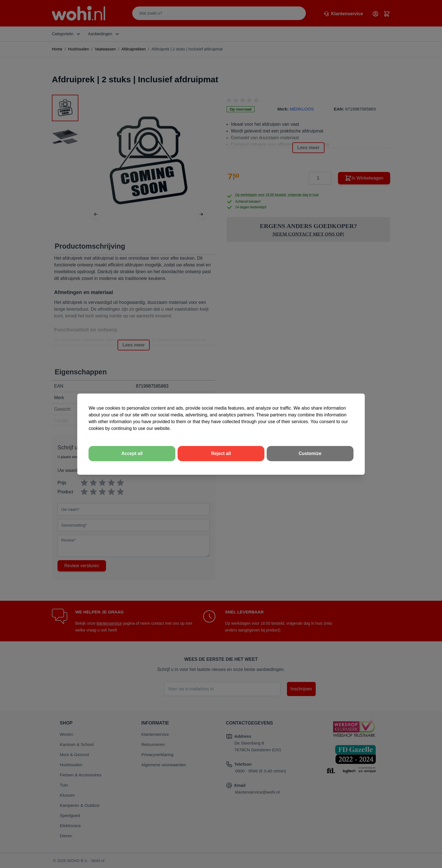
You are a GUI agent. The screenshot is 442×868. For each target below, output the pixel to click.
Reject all (221, 453)
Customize (310, 453)
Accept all (132, 453)
